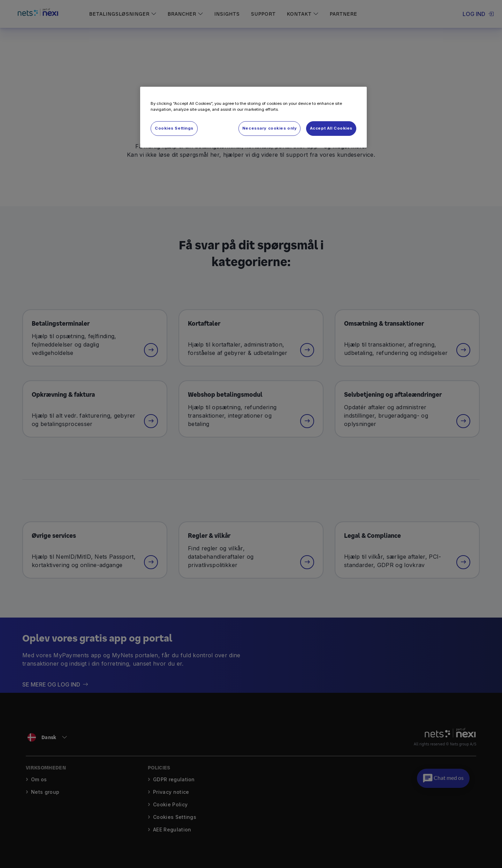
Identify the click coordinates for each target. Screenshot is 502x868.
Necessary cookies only (270, 128)
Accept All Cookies (331, 128)
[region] (253, 117)
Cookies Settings (174, 128)
